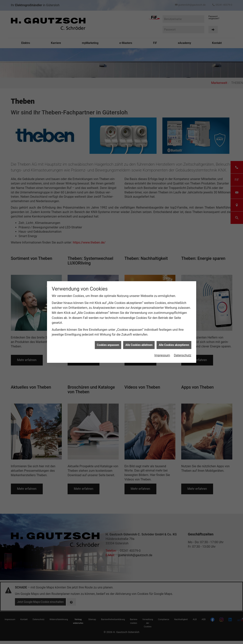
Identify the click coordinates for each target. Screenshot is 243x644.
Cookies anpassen (108, 345)
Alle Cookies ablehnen (139, 345)
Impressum (162, 355)
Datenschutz (182, 355)
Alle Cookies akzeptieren (174, 345)
